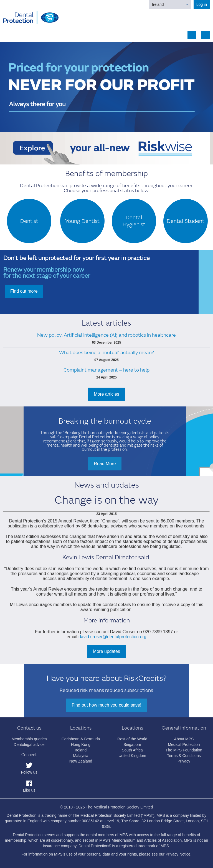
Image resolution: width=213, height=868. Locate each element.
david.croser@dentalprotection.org (112, 637)
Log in (202, 4)
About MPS (184, 739)
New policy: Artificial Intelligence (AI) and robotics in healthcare (106, 335)
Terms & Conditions (184, 756)
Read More (105, 464)
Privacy (184, 761)
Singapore (132, 745)
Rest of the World (132, 739)
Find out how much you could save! (107, 705)
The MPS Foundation (184, 750)
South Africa (132, 750)
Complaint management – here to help (106, 370)
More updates (106, 651)
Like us (29, 790)
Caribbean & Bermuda (81, 739)
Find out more (24, 291)
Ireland (158, 4)
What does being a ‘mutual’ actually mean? (106, 353)
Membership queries (29, 739)
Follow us (29, 772)
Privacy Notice (178, 854)
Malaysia (81, 756)
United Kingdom (132, 756)
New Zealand (81, 761)
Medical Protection (184, 745)
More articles (106, 394)
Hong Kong (81, 745)
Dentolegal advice (29, 745)
